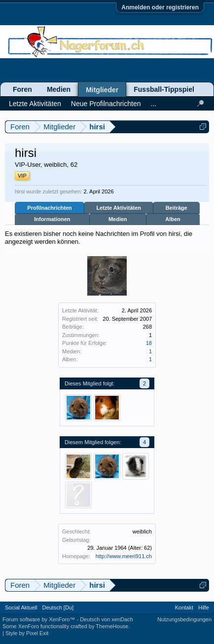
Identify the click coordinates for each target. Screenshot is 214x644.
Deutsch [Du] (58, 607)
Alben (173, 219)
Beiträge (177, 208)
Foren (22, 89)
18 (149, 343)
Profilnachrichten (49, 208)
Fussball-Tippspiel (164, 89)
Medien (118, 219)
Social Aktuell (21, 607)
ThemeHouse (112, 626)
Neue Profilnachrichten (106, 104)
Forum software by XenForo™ (39, 619)
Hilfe (204, 607)
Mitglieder (102, 90)
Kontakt (184, 607)
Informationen (52, 219)
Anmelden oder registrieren (160, 7)
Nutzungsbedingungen (184, 619)
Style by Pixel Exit (27, 633)
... (153, 104)
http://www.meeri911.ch (124, 556)
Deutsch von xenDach (107, 619)
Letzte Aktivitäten (119, 208)
